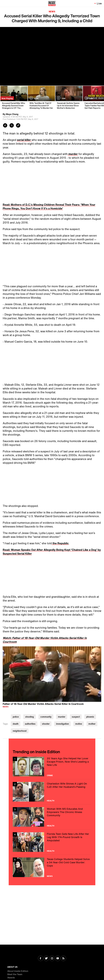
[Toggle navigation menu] (4, 3)
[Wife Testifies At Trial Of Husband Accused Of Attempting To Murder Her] (41, 98)
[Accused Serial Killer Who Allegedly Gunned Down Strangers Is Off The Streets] (14, 98)
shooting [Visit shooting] (30, 717)
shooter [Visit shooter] (46, 724)
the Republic (60, 543)
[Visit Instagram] (52, 959)
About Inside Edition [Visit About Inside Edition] (18, 971)
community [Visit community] (46, 717)
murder (73, 154)
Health (51, 801)
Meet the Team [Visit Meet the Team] (15, 974)
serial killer (24, 140)
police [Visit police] (16, 717)
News (52, 12)
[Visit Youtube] (58, 959)
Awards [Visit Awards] (11, 978)
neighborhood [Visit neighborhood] (20, 731)
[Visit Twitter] (46, 959)
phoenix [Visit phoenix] (90, 717)
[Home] (52, 3)
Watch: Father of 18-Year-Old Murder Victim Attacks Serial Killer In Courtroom (45, 640)
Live (99, 3)
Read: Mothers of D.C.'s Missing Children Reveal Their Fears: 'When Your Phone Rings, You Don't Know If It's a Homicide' (49, 207)
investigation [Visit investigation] (62, 724)
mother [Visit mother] (92, 724)
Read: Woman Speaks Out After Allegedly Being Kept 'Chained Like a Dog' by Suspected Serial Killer (52, 552)
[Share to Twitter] (12, 126)
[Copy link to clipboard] (18, 126)
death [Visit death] (16, 724)
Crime (50, 775)
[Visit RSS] (63, 959)
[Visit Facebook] (41, 959)
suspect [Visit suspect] (76, 717)
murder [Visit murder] (62, 717)
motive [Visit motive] (79, 724)
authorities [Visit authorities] (30, 724)
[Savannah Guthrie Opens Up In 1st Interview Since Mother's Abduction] (69, 98)
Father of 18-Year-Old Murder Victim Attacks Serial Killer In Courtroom (43, 704)
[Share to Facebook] (5, 126)
